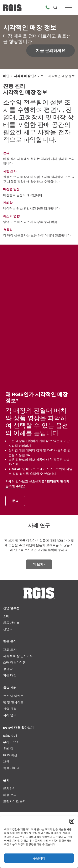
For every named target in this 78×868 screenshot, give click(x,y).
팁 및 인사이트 (13, 702)
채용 (6, 761)
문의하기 (9, 788)
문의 (15, 501)
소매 (6, 616)
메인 (6, 76)
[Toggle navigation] (68, 8)
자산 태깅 (10, 675)
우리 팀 (8, 749)
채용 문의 (10, 795)
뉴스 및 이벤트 (13, 696)
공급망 (8, 669)
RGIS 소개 (10, 736)
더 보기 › (39, 564)
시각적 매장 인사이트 (29, 76)
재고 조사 (10, 650)
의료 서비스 (11, 623)
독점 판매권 (11, 768)
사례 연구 (10, 715)
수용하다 (39, 858)
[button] (72, 821)
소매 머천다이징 (14, 662)
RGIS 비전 (10, 755)
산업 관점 (10, 709)
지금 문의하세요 (50, 50)
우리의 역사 (11, 742)
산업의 (8, 629)
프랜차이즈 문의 (14, 801)
